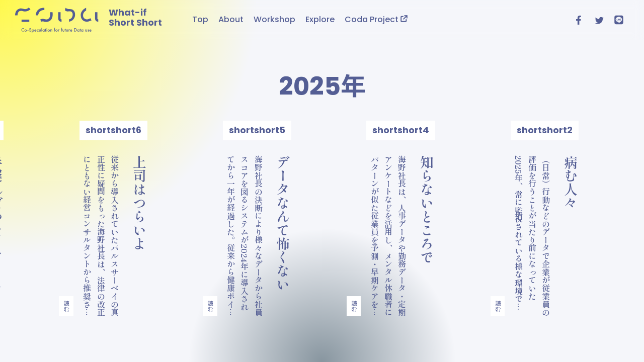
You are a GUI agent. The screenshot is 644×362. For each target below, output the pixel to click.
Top (200, 19)
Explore (320, 19)
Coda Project (376, 19)
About (231, 19)
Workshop (274, 19)
